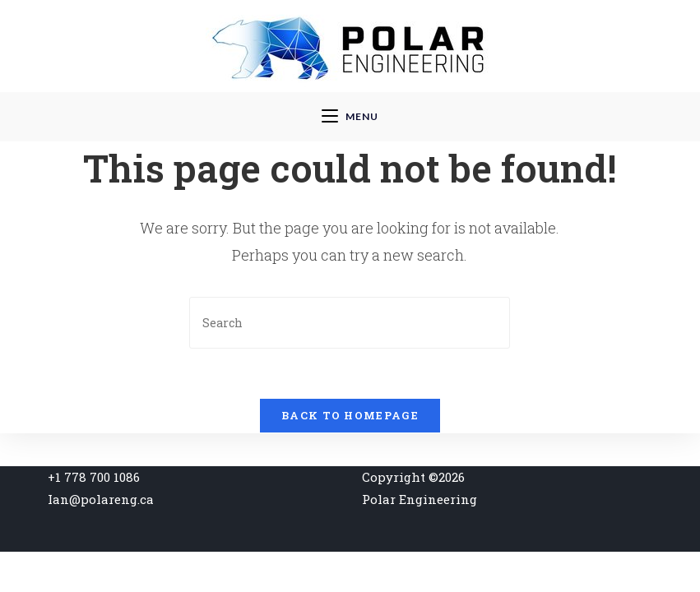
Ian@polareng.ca (101, 499)
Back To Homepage (350, 415)
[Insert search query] (350, 323)
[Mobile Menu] (350, 117)
